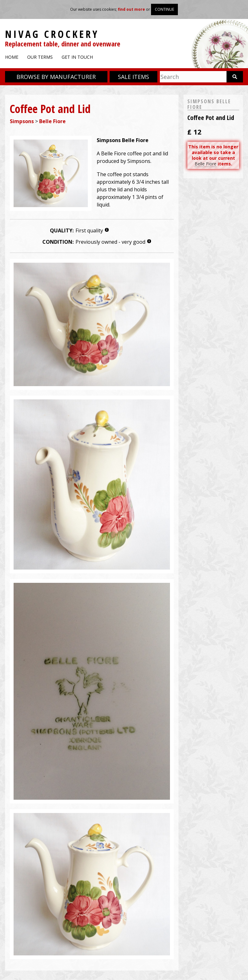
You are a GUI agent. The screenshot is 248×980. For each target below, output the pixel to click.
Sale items (133, 77)
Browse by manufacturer (56, 77)
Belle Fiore (52, 121)
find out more (131, 9)
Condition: (58, 242)
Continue (164, 9)
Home (12, 57)
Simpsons (22, 121)
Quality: (62, 230)
